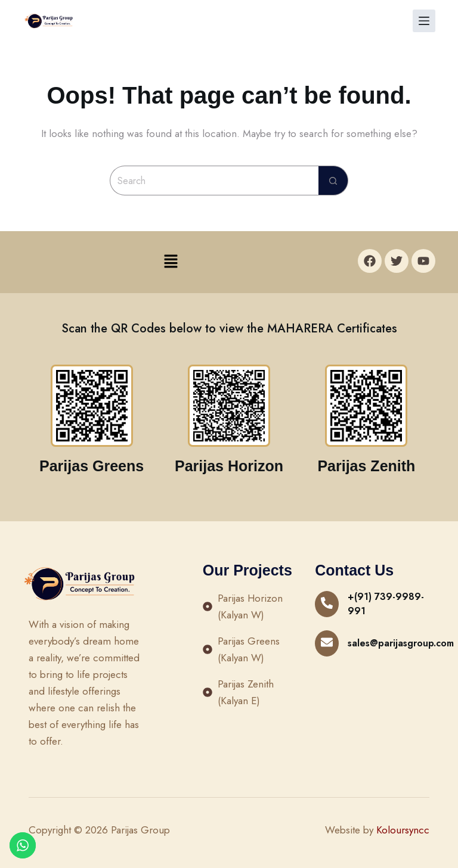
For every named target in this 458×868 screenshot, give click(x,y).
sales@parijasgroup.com (401, 643)
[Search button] (333, 181)
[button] (171, 262)
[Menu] (424, 21)
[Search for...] (214, 181)
